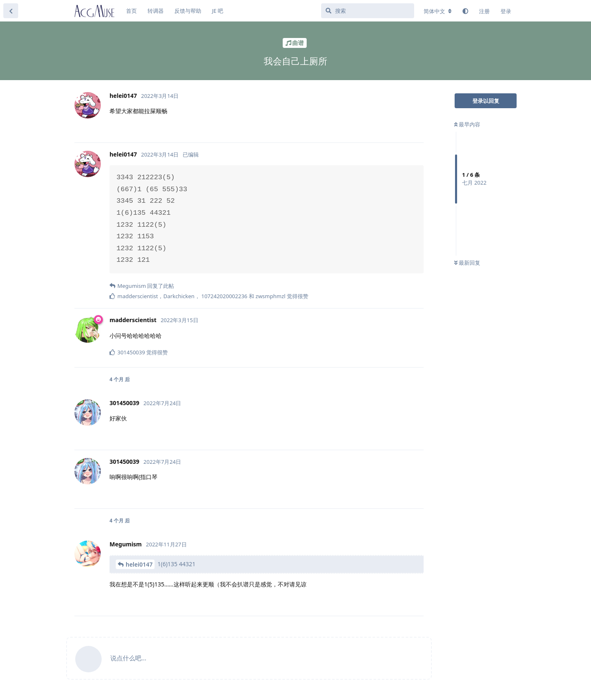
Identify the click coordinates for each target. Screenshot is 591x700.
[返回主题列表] (11, 11)
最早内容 (467, 124)
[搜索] (368, 11)
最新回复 (467, 263)
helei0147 (139, 564)
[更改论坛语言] (438, 11)
